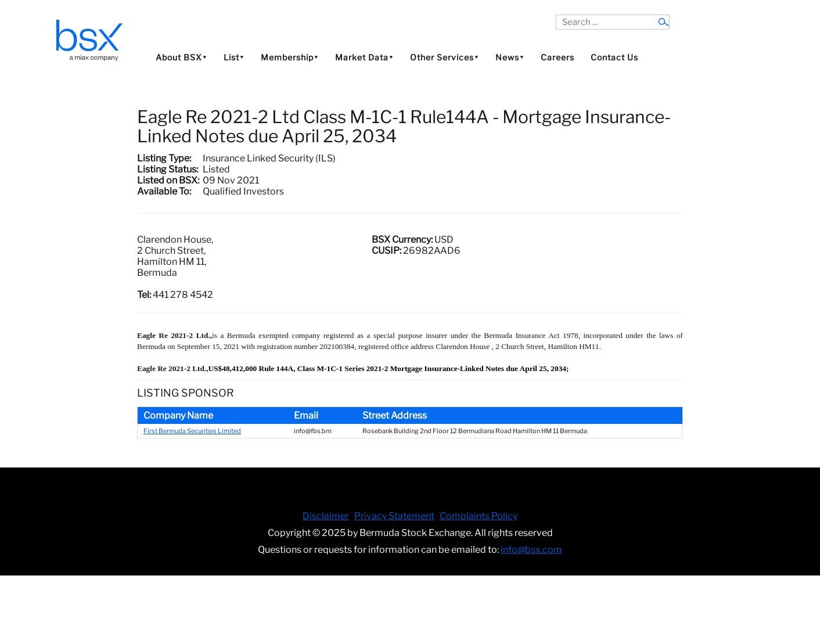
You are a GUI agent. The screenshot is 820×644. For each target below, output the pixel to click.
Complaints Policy (479, 516)
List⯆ (234, 57)
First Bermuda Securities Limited (192, 431)
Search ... (556, 15)
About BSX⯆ (181, 57)
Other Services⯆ (445, 57)
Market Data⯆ (364, 57)
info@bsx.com (531, 550)
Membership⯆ (290, 57)
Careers (558, 57)
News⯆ (510, 57)
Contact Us (614, 57)
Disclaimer (326, 516)
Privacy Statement (394, 516)
